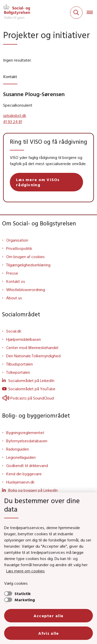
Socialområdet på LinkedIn (31, 380)
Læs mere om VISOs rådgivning (38, 182)
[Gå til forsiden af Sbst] (15, 13)
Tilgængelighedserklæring (28, 265)
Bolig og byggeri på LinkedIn (33, 490)
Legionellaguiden (21, 457)
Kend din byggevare (24, 474)
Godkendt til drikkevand (27, 465)
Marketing (25, 600)
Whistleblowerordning (26, 290)
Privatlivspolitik (19, 248)
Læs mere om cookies (25, 571)
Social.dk (14, 331)
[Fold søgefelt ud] (76, 13)
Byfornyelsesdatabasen (27, 441)
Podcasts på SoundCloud (28, 398)
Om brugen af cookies (25, 257)
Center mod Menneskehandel (32, 348)
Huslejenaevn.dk (20, 482)
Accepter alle (49, 616)
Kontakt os (16, 281)
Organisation (17, 240)
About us (14, 298)
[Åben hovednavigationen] (92, 13)
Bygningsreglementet (25, 433)
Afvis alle (49, 633)
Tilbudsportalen (20, 364)
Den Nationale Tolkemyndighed (33, 356)
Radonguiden (18, 449)
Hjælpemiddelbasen (24, 339)
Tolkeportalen (18, 372)
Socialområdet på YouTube (32, 389)
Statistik (23, 594)
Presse (12, 273)
